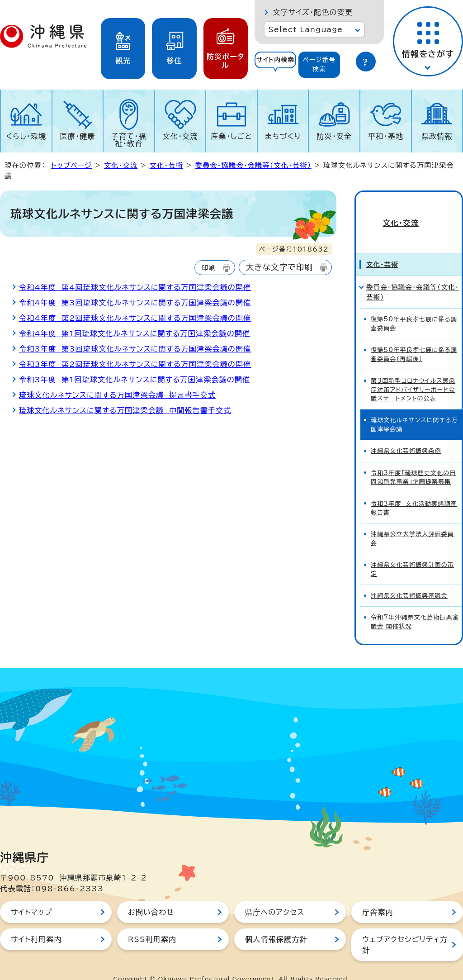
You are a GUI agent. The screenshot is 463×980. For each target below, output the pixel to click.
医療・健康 (77, 136)
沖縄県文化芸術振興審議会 (409, 579)
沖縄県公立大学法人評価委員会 (412, 523)
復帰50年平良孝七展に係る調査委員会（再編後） (414, 338)
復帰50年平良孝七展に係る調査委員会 (414, 308)
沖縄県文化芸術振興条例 (406, 435)
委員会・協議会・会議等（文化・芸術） (253, 165)
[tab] (275, 65)
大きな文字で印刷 (279, 267)
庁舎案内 (378, 896)
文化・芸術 (166, 165)
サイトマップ (31, 896)
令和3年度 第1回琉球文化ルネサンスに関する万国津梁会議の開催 (135, 380)
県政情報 (437, 136)
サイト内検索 (276, 60)
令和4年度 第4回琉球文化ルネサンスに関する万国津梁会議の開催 (135, 287)
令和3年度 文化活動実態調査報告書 (414, 492)
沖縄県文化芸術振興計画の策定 (412, 553)
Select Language (305, 29)
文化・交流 (180, 136)
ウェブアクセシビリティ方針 (405, 928)
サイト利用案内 (36, 923)
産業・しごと (231, 136)
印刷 (209, 268)
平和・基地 (386, 136)
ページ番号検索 (319, 64)
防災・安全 (334, 136)
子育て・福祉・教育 (129, 140)
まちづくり (283, 136)
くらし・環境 (26, 136)
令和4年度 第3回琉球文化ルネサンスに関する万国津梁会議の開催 (135, 303)
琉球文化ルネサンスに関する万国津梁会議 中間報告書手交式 (125, 410)
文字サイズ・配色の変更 (313, 12)
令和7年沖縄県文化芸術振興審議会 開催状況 (415, 606)
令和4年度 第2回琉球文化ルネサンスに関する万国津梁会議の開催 (135, 318)
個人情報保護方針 (276, 923)
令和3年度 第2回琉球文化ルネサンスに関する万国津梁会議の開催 (135, 364)
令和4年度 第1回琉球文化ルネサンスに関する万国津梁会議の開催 (135, 333)
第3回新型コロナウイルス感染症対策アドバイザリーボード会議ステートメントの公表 (413, 373)
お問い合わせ (151, 896)
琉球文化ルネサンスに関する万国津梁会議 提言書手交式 (117, 395)
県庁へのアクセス (275, 896)
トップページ (71, 165)
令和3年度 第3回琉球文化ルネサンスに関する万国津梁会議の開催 (135, 349)
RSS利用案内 (152, 923)
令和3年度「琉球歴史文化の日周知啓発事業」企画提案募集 (413, 461)
